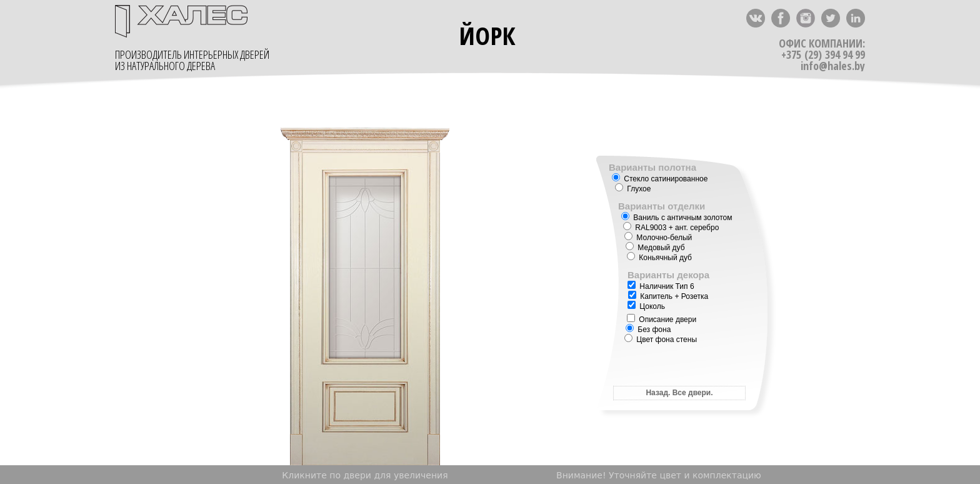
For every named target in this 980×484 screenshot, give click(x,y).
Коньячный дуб (659, 258)
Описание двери (662, 320)
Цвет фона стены (661, 340)
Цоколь (646, 306)
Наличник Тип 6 (661, 286)
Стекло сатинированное (660, 179)
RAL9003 (651, 228)
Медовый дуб (655, 248)
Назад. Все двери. (679, 393)
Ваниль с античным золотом (677, 218)
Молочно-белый (658, 238)
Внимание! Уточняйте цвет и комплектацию (659, 475)
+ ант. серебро (671, 228)
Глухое (633, 189)
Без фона (648, 330)
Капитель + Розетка (668, 296)
